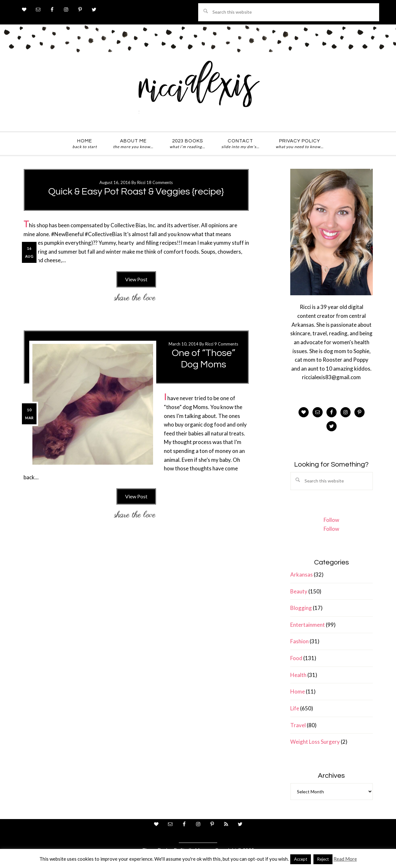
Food (296, 658)
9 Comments (226, 344)
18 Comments (160, 182)
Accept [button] (301, 859)
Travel (298, 725)
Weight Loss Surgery (315, 742)
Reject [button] (323, 859)
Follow (331, 520)
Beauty (299, 591)
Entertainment (308, 625)
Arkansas (302, 574)
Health (298, 675)
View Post (136, 279)
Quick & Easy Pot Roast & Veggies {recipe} (136, 191)
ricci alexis (198, 90)
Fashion (299, 641)
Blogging (301, 608)
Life (295, 708)
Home (298, 691)
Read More (345, 859)
